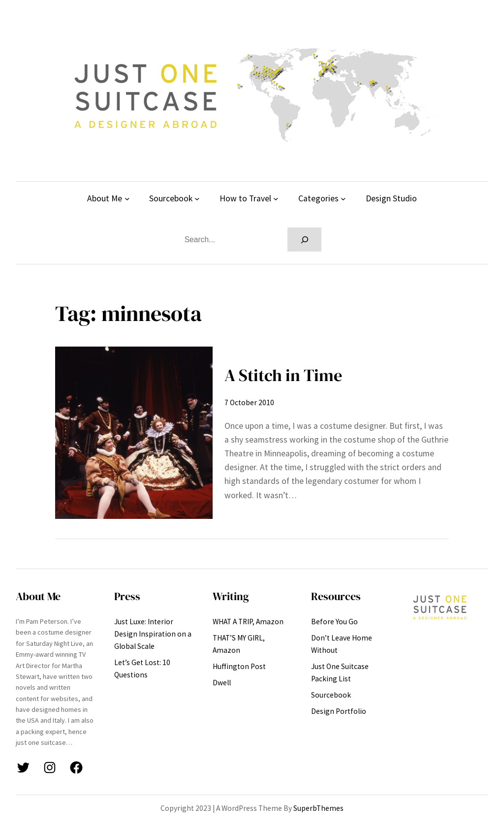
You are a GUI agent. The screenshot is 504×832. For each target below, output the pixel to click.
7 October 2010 (249, 402)
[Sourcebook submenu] (197, 199)
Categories (318, 198)
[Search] (305, 240)
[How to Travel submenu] (276, 199)
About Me (105, 198)
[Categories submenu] (343, 199)
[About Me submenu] (127, 199)
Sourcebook (171, 198)
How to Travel (245, 198)
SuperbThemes (318, 808)
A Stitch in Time (283, 375)
